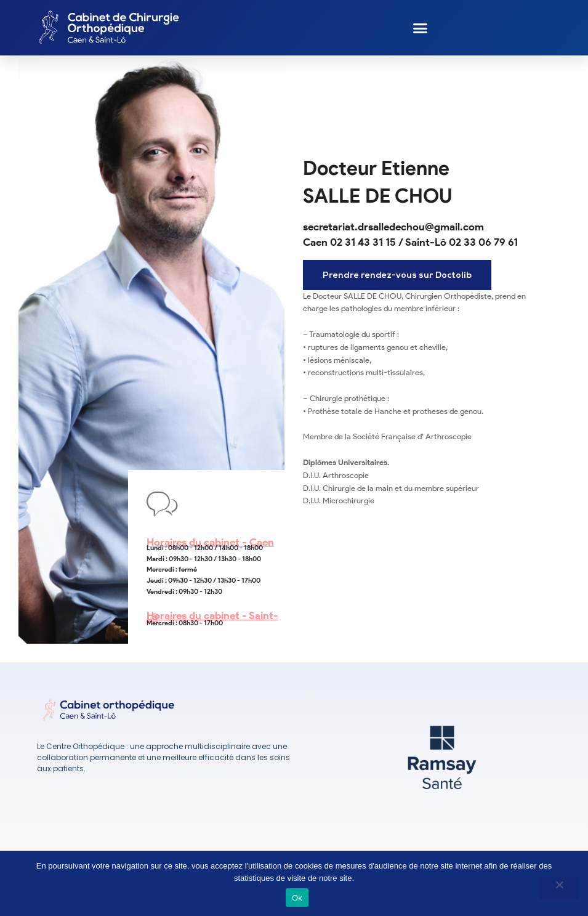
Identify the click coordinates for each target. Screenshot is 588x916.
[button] (421, 28)
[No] (559, 888)
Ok (297, 898)
